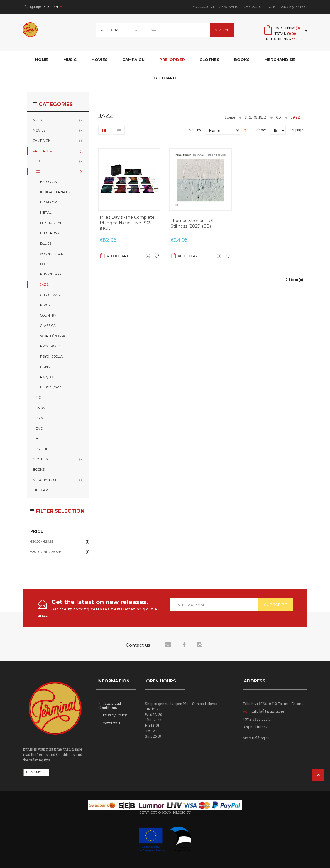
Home (230, 117)
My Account (203, 7)
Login (271, 7)
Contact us (112, 723)
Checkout (253, 7)
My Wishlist (229, 7)
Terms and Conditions (110, 705)
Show (261, 130)
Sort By (195, 130)
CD (278, 117)
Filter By (109, 30)
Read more (36, 772)
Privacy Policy (115, 715)
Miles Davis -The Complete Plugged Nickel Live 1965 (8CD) (127, 223)
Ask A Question (293, 7)
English (53, 7)
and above (46, 552)
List (119, 130)
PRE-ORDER (255, 117)
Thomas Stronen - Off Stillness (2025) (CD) (193, 223)
